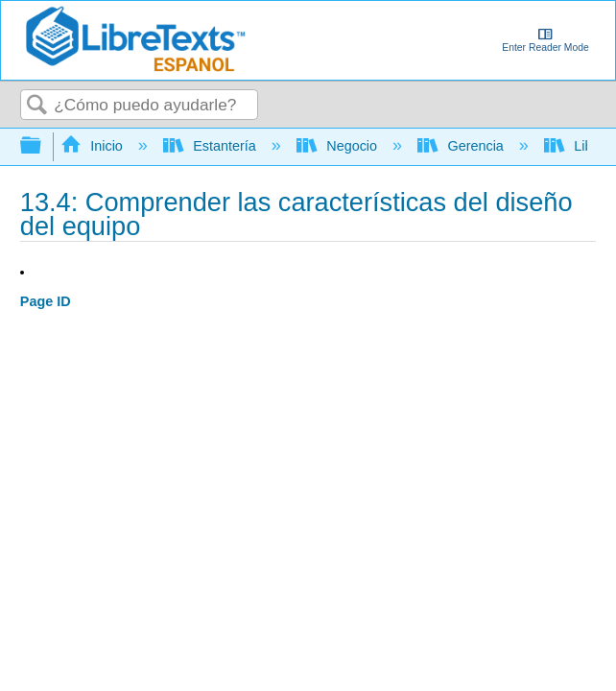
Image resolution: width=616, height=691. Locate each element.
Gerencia (462, 146)
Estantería (212, 146)
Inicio (94, 146)
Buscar (37, 106)
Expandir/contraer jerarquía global (43, 146)
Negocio (339, 146)
